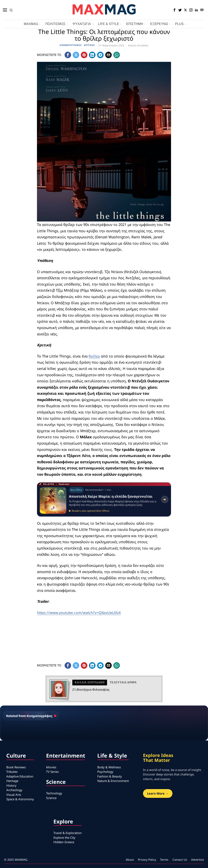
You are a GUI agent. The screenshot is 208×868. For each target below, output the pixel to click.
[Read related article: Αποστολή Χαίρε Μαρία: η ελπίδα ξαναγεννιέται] (104, 499)
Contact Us (180, 860)
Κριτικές (89, 45)
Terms (164, 860)
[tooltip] (174, 10)
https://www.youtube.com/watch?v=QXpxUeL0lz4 (79, 613)
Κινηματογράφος (71, 45)
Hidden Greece (64, 842)
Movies (51, 767)
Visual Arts (14, 795)
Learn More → (158, 793)
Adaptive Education (20, 776)
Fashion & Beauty (110, 776)
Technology (54, 793)
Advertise (198, 860)
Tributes (12, 772)
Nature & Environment (113, 781)
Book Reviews (16, 767)
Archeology (14, 790)
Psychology (105, 772)
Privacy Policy (147, 860)
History (11, 785)
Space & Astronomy (20, 799)
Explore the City (64, 837)
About (130, 860)
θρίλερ (94, 356)
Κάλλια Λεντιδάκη (138, 45)
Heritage (12, 781)
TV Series (52, 772)
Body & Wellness (109, 767)
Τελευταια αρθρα (123, 682)
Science (51, 798)
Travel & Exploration (68, 833)
